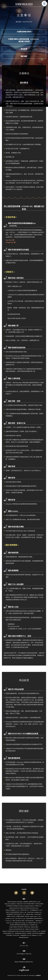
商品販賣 (24, 49)
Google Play (10, 242)
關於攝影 (24, 56)
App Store (10, 240)
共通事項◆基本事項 (24, 32)
